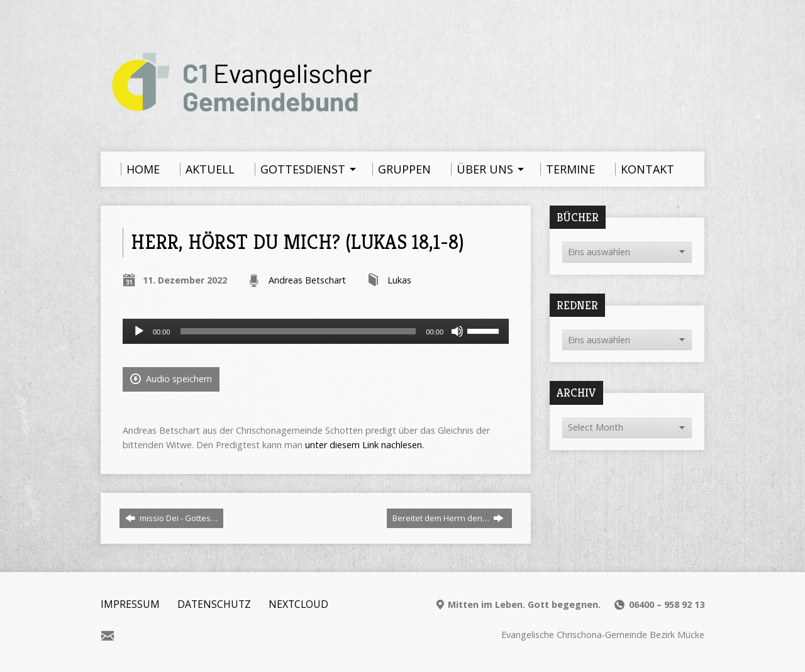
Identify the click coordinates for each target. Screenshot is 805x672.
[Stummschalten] (457, 331)
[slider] (298, 331)
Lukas (399, 280)
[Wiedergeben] (139, 331)
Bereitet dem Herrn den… (448, 518)
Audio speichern (171, 379)
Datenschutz (214, 604)
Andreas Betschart (307, 280)
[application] (316, 331)
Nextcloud (298, 604)
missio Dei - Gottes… (171, 518)
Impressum (130, 604)
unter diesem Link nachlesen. (364, 445)
